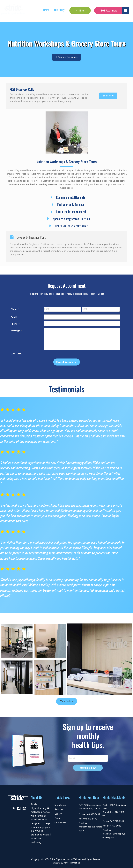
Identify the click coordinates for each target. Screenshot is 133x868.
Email (15, 317)
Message (17, 330)
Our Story (59, 10)
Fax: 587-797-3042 (112, 826)
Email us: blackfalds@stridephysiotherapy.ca (114, 834)
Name (15, 309)
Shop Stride (61, 805)
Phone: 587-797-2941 (113, 822)
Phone (15, 324)
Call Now (80, 11)
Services (59, 810)
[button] (66, 57)
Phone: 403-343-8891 (89, 815)
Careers (58, 818)
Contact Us (60, 823)
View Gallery (67, 701)
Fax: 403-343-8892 (88, 819)
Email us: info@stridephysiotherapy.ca (90, 827)
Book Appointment (109, 11)
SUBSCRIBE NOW (88, 768)
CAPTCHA (16, 354)
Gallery (58, 814)
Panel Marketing (72, 863)
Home (46, 10)
